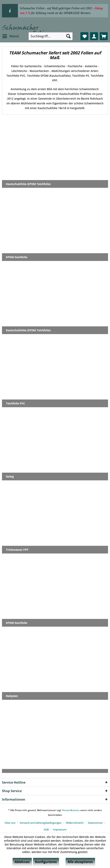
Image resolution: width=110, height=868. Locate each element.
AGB (46, 829)
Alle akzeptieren (80, 862)
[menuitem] (10, 36)
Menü (11, 36)
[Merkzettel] (84, 36)
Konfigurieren (46, 862)
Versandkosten (71, 810)
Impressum (60, 829)
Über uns (10, 823)
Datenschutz (95, 823)
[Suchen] (68, 36)
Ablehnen (22, 862)
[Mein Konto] (94, 36)
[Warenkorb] (104, 36)
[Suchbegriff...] (51, 36)
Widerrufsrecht (75, 823)
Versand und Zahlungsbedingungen (41, 823)
